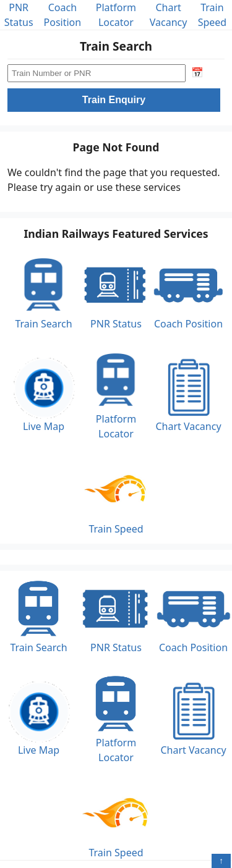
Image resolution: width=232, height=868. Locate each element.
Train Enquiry (114, 100)
